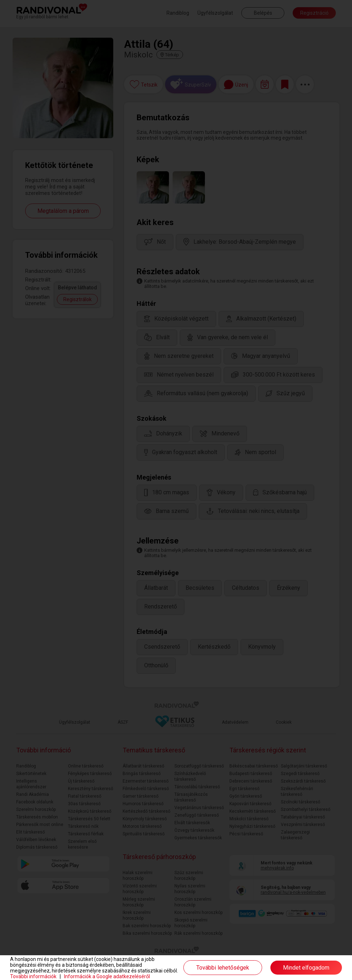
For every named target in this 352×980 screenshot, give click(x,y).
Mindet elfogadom (306, 968)
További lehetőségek (223, 968)
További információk (33, 976)
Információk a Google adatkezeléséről (107, 976)
